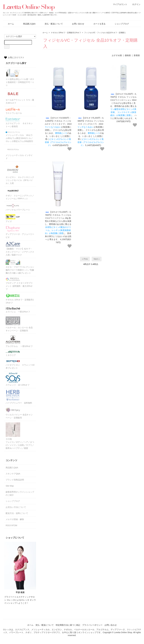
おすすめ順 (117, 55)
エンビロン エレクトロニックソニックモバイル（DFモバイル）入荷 (20, 174)
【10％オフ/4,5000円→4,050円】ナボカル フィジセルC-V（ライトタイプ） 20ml (58, 121)
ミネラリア (13, 354)
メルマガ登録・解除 (15, 519)
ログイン (135, 4)
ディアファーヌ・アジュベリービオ (20, 232)
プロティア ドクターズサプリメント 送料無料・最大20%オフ (19, 284)
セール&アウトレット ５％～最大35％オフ (20, 97)
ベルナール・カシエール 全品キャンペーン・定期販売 (19, 324)
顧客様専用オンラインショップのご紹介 (20, 493)
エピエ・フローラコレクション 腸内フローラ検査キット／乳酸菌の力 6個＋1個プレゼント (20, 267)
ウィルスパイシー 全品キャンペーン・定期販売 (19, 413)
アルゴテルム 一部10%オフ (19, 341)
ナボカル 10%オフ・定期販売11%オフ (66, 33)
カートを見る (97, 24)
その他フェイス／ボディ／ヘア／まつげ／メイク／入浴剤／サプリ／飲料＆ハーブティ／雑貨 (20, 436)
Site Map (10, 486)
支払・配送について (52, 24)
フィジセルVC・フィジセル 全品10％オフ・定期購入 (105, 33)
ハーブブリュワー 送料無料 (19, 397)
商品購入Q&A (27, 24)
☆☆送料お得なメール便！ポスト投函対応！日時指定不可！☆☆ (20, 78)
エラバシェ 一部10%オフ (18, 310)
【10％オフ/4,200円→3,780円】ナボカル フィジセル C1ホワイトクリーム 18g (58, 215)
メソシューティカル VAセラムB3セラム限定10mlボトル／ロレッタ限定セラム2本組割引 (19, 137)
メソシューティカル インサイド (19, 153)
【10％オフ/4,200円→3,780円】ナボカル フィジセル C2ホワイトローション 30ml (123, 97)
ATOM (14, 525)
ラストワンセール (14, 111)
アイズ (13, 218)
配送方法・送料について (17, 513)
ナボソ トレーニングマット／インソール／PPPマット (20, 194)
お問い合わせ (76, 24)
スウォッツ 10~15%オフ (18, 379)
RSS (8, 525)
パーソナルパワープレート (18, 207)
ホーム (9, 24)
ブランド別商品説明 (15, 480)
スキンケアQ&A (13, 474)
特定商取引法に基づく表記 (68, 625)
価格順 (128, 55)
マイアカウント (119, 4)
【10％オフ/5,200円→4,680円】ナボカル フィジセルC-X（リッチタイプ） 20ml (91, 121)
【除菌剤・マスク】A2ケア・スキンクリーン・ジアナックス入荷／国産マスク (20, 249)
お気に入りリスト (14, 58)
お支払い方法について (16, 507)
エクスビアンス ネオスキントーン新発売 (19, 123)
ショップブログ (120, 24)
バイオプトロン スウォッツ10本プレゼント (20, 364)
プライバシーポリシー (92, 625)
